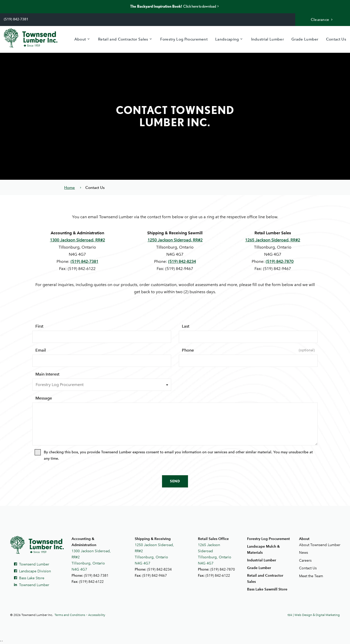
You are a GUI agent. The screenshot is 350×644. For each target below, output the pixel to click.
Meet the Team (311, 576)
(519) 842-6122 (91, 582)
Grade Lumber (305, 39)
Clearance (322, 20)
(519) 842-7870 (280, 261)
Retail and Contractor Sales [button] (123, 39)
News (304, 553)
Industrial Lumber (267, 39)
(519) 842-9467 (155, 576)
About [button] (80, 39)
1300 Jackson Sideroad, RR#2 (77, 240)
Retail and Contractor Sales (265, 579)
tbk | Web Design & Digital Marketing (314, 615)
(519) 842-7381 (16, 19)
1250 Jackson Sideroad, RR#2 (175, 240)
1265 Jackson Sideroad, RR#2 (273, 240)
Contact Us (336, 39)
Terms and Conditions (70, 615)
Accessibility (97, 615)
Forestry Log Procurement (184, 39)
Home (70, 188)
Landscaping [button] (227, 39)
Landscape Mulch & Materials (263, 550)
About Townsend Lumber (319, 545)
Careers (305, 561)
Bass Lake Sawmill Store (267, 589)
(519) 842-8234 (182, 261)
